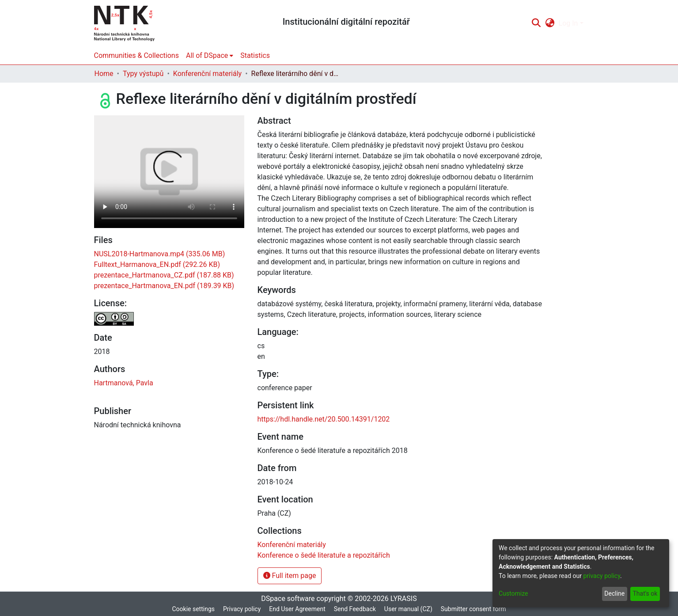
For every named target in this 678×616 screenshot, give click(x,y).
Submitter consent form (473, 609)
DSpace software (288, 599)
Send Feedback (355, 609)
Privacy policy (242, 609)
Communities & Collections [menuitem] (136, 55)
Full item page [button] (290, 576)
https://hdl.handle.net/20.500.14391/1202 (324, 419)
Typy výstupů (143, 74)
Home (104, 74)
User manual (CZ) (408, 609)
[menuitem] (550, 23)
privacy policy (602, 576)
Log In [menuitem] (568, 23)
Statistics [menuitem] (255, 55)
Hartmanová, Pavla (124, 383)
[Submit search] (536, 23)
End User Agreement (297, 609)
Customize (513, 593)
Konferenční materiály (207, 74)
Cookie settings (193, 609)
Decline (614, 593)
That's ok (645, 593)
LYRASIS (404, 599)
